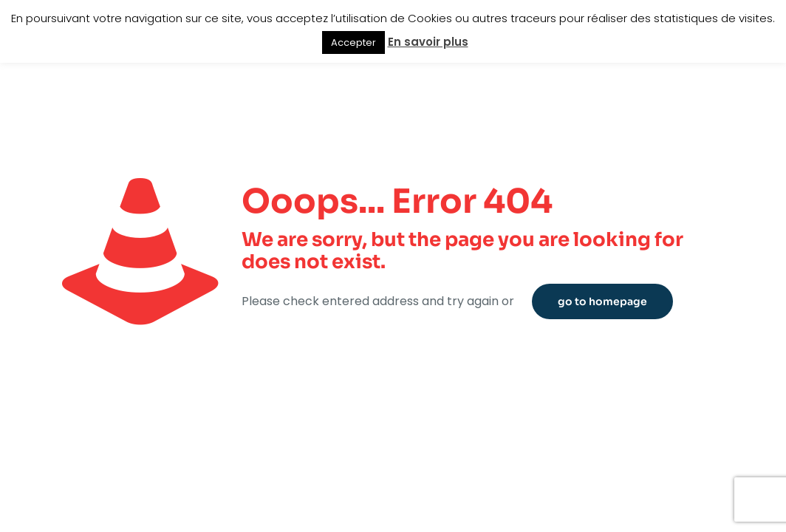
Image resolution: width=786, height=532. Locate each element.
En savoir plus (428, 42)
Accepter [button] (353, 42)
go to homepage (602, 301)
